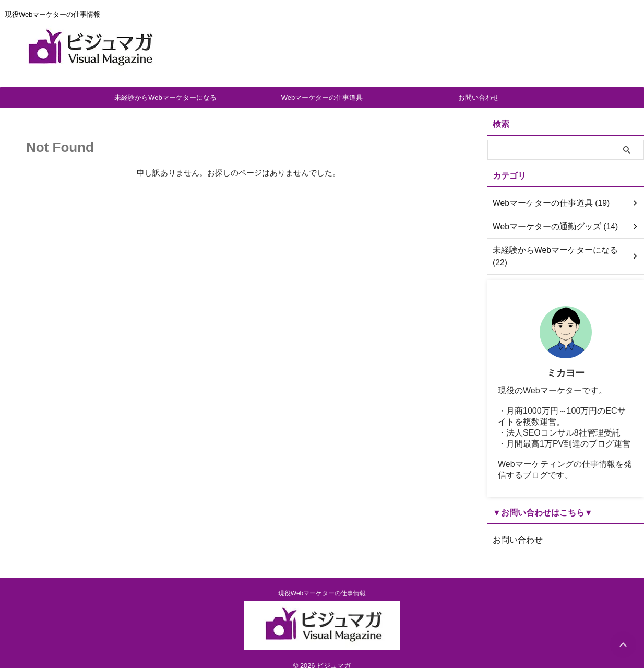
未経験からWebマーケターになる (165, 97)
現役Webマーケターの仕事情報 (322, 581)
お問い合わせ (479, 97)
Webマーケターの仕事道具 (322, 97)
